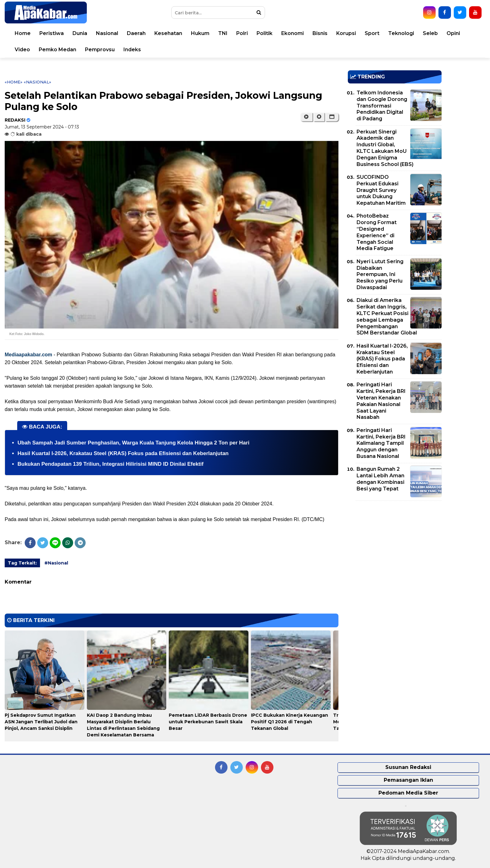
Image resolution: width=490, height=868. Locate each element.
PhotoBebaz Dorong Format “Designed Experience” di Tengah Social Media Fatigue (377, 232)
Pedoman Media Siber (408, 793)
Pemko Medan (57, 50)
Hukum (200, 33)
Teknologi (401, 33)
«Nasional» (37, 82)
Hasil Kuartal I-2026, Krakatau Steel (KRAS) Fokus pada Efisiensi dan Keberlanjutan (123, 453)
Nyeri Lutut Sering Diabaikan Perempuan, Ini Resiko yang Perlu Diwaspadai (380, 274)
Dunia (80, 33)
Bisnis (320, 33)
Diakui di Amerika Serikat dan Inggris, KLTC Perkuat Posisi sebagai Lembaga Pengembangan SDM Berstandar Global (387, 316)
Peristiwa (52, 33)
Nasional (107, 33)
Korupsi (346, 33)
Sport (372, 33)
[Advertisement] (395, 549)
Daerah (136, 33)
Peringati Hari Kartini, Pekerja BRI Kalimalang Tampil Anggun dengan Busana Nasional (381, 443)
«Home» (14, 82)
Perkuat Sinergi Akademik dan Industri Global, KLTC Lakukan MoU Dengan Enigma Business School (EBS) (385, 148)
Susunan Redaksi (408, 767)
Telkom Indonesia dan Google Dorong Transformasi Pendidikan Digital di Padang (382, 106)
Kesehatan (168, 33)
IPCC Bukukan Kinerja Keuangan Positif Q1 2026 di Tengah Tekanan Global (290, 722)
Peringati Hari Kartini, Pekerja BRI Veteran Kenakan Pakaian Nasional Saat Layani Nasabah (381, 401)
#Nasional (56, 563)
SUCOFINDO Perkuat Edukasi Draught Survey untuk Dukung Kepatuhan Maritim (381, 190)
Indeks (132, 50)
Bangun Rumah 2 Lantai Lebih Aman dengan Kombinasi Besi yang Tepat (380, 479)
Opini (453, 33)
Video (22, 50)
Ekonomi (292, 33)
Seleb (430, 33)
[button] (332, 117)
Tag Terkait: (22, 563)
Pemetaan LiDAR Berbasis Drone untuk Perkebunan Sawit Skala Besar (208, 722)
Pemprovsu (100, 50)
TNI (223, 33)
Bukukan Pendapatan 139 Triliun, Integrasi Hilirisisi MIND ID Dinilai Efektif (110, 464)
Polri (242, 33)
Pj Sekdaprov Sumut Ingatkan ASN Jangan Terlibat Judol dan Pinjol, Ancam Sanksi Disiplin (41, 722)
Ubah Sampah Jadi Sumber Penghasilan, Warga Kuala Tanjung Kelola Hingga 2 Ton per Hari (133, 443)
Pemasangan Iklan (408, 780)
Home (23, 33)
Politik (265, 33)
